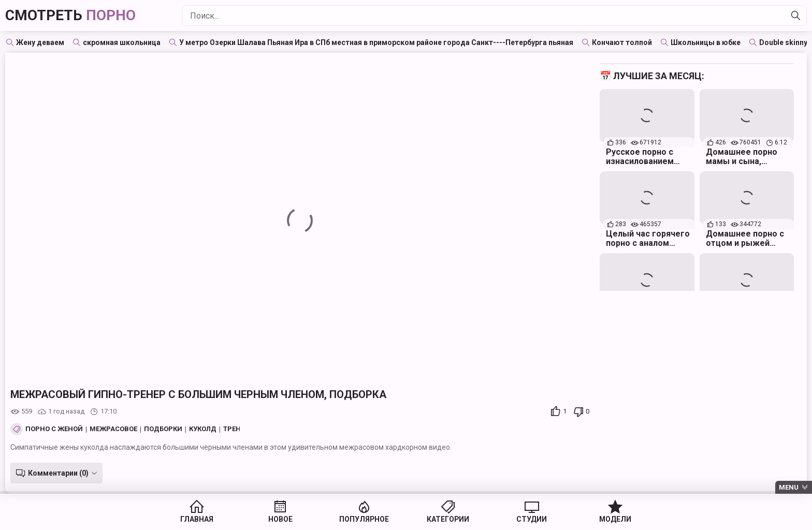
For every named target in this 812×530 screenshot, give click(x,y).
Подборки (163, 429)
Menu (789, 487)
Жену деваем (40, 42)
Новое (287, 520)
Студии (525, 520)
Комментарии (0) (58, 473)
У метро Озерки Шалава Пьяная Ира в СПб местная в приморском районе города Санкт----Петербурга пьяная (376, 42)
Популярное (366, 520)
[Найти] (796, 16)
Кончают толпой (622, 42)
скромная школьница (122, 42)
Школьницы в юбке (706, 42)
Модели (604, 520)
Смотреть (70, 15)
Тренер (236, 429)
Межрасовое (113, 429)
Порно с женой (54, 429)
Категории (446, 520)
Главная (208, 520)
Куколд (203, 429)
